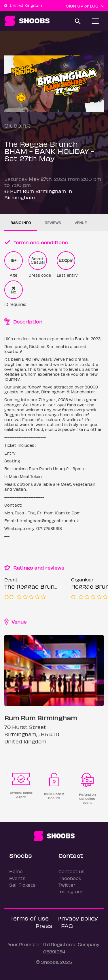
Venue (81, 223)
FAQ (67, 926)
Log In (97, 6)
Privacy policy (77, 918)
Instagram (70, 891)
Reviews (53, 223)
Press (44, 926)
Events (17, 878)
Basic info (21, 223)
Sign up (75, 6)
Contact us (71, 871)
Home (16, 871)
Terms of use (30, 918)
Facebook (70, 878)
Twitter (67, 885)
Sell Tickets (22, 885)
